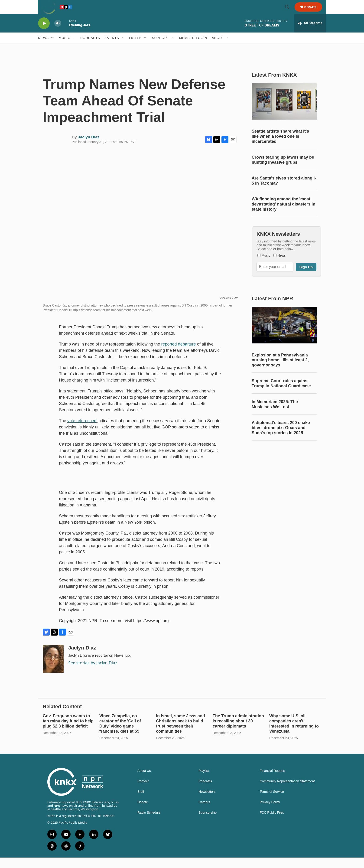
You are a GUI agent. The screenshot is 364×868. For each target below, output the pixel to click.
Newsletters (207, 802)
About (218, 48)
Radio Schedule (149, 823)
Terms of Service (272, 802)
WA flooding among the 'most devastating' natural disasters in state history (283, 215)
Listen (135, 48)
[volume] (58, 34)
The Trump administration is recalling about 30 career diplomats (238, 731)
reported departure (179, 355)
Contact (143, 792)
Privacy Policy (270, 813)
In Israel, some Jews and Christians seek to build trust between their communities (180, 734)
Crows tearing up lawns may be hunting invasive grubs (283, 170)
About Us (144, 781)
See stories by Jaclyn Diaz (93, 673)
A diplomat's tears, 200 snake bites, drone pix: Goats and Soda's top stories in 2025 (281, 438)
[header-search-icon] (289, 12)
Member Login (193, 48)
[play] (44, 34)
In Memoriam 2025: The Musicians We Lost (275, 415)
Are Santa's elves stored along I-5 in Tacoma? (284, 191)
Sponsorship (208, 823)
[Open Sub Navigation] (52, 48)
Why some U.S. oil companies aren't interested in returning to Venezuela (294, 734)
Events (112, 48)
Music (65, 48)
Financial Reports (272, 781)
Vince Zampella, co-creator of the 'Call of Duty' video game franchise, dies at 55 (120, 734)
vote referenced (82, 431)
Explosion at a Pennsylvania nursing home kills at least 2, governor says (280, 371)
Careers (204, 813)
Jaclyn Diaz (89, 148)
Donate (313, 12)
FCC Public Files (272, 823)
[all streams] (310, 34)
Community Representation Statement (287, 792)
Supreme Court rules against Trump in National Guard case (281, 394)
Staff (141, 802)
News (43, 48)
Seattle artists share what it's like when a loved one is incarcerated (280, 147)
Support (160, 48)
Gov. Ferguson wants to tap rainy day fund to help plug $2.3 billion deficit (68, 731)
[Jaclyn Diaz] (53, 669)
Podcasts (90, 48)
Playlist (204, 781)
